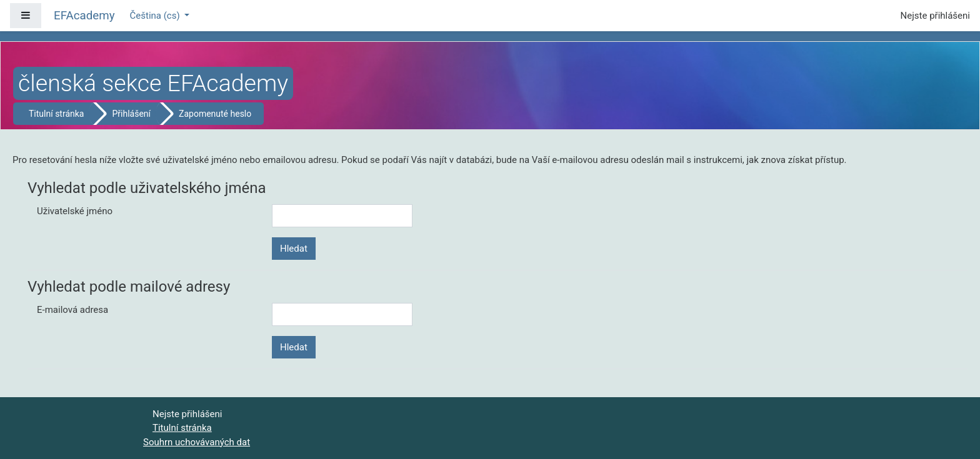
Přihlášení (131, 114)
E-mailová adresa (72, 310)
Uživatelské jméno (75, 211)
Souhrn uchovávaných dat (197, 442)
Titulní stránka (56, 114)
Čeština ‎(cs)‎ (156, 16)
